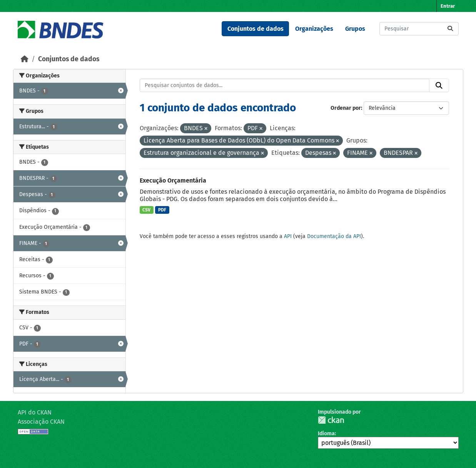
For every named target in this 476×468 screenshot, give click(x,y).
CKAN (331, 420)
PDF (162, 210)
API (288, 236)
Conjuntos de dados (256, 29)
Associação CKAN (41, 422)
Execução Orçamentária (173, 180)
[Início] (25, 59)
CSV (146, 210)
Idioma (326, 434)
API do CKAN (35, 412)
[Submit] (450, 29)
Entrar (448, 6)
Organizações (314, 29)
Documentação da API (334, 236)
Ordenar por (346, 108)
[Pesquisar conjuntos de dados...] (419, 29)
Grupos (355, 29)
